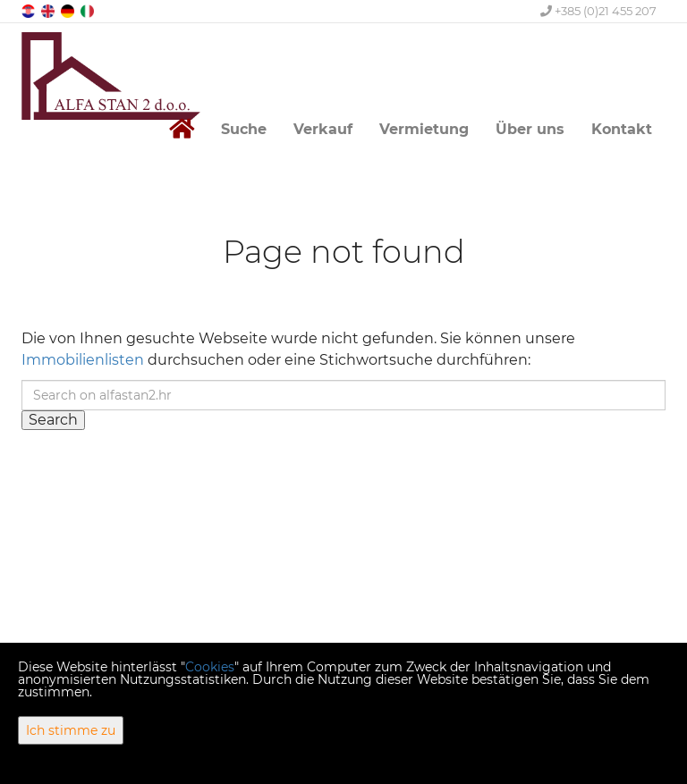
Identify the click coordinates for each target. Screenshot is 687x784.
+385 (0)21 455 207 (598, 11)
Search (53, 420)
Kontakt (622, 129)
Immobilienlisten (83, 360)
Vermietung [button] (424, 129)
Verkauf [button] (323, 129)
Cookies (210, 667)
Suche (244, 129)
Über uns (530, 129)
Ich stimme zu (71, 730)
